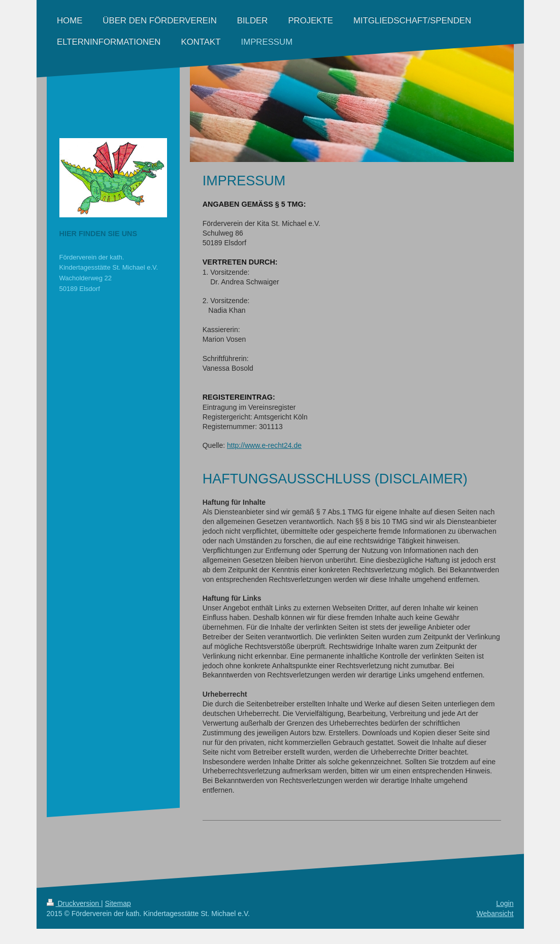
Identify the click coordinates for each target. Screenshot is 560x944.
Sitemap (118, 903)
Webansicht (495, 914)
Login (505, 903)
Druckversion (74, 903)
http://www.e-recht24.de (264, 445)
